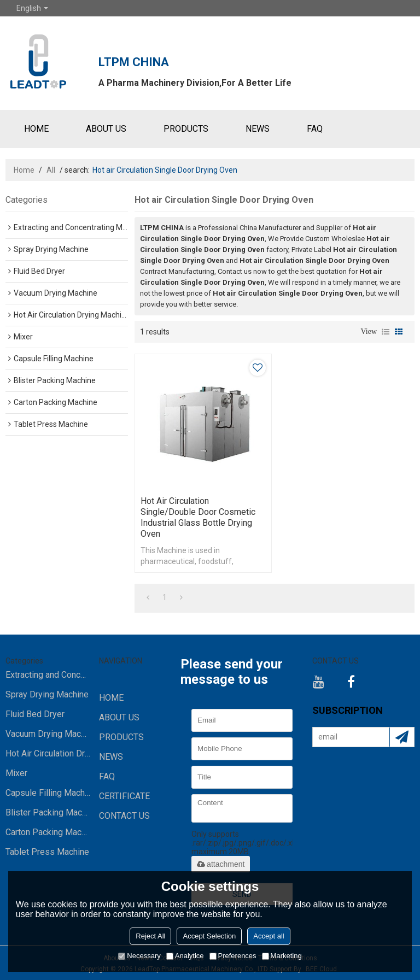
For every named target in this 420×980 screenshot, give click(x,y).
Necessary (139, 956)
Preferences (233, 956)
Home (24, 170)
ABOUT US (106, 129)
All (51, 170)
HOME (36, 129)
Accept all (269, 936)
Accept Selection (209, 936)
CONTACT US (124, 816)
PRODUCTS (186, 129)
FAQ (315, 129)
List (386, 332)
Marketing (282, 956)
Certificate (124, 796)
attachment (221, 864)
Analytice (185, 956)
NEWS (258, 129)
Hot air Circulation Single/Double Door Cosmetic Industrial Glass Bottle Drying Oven (198, 517)
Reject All (150, 936)
